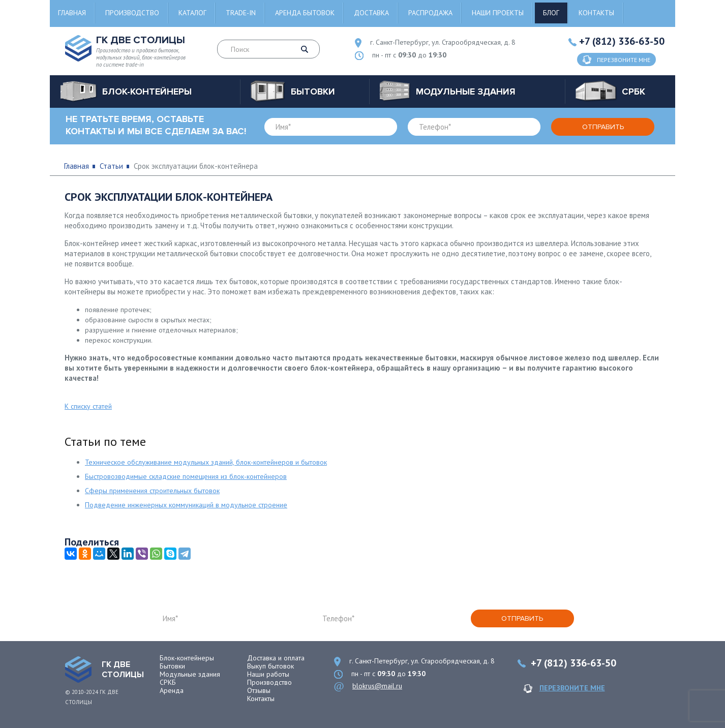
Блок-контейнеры (187, 658)
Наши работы (268, 674)
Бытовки (172, 666)
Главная (72, 13)
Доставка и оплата (276, 658)
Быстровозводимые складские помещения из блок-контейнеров (186, 476)
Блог (551, 13)
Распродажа (430, 13)
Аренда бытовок (305, 13)
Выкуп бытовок (270, 666)
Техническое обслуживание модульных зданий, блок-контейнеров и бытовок (206, 462)
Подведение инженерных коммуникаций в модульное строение (186, 505)
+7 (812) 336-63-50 (622, 41)
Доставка (371, 13)
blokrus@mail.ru (377, 686)
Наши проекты (498, 13)
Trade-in (241, 13)
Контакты (596, 13)
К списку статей (88, 406)
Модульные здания (190, 674)
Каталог (192, 13)
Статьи (111, 166)
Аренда (172, 690)
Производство (132, 13)
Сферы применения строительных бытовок (152, 491)
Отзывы (259, 690)
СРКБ (168, 682)
